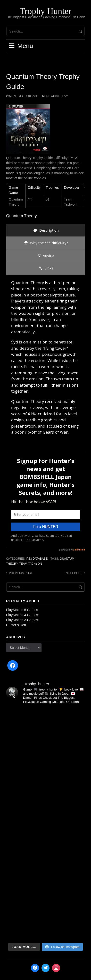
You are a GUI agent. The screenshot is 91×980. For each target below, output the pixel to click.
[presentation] (45, 230)
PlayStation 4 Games (22, 615)
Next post (74, 573)
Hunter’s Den (16, 625)
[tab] (45, 230)
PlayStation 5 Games (22, 610)
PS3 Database (37, 559)
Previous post (21, 573)
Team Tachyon (30, 564)
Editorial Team (56, 96)
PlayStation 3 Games (22, 620)
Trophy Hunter (46, 11)
